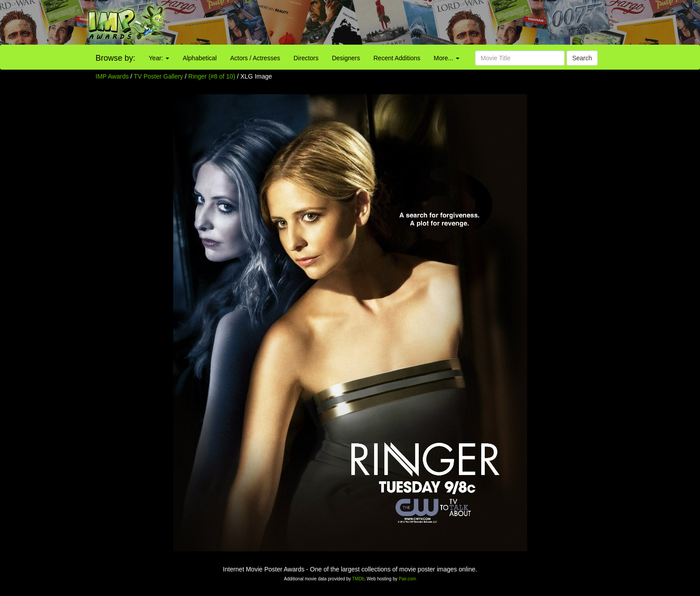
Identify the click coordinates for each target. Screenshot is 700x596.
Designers (346, 58)
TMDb (358, 579)
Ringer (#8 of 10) (212, 76)
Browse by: (115, 58)
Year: (159, 58)
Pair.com (407, 579)
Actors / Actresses (255, 58)
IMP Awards (112, 76)
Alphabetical (200, 58)
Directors (306, 58)
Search (582, 58)
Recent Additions (397, 58)
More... (447, 58)
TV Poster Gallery (158, 76)
